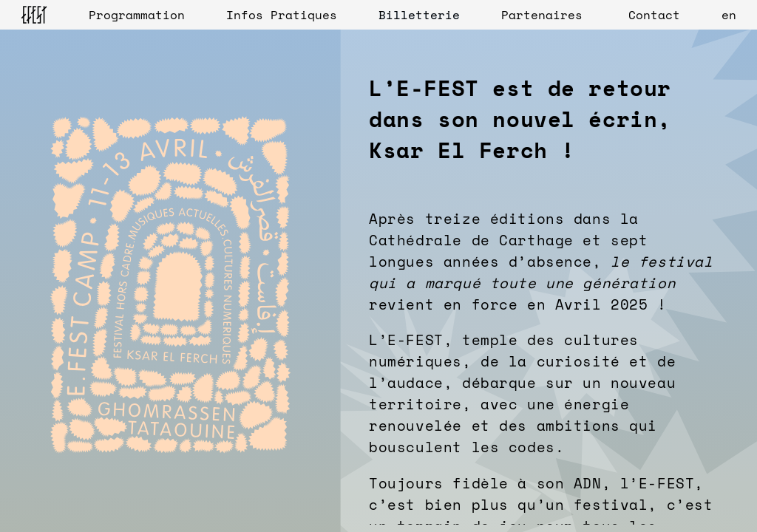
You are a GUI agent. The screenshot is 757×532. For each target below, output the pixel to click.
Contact (654, 15)
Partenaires (542, 15)
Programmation (137, 15)
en (729, 15)
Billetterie (419, 15)
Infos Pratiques (282, 15)
